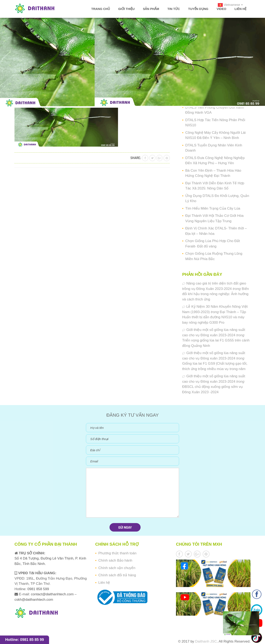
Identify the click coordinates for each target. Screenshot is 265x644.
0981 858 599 (38, 589)
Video (221, 9)
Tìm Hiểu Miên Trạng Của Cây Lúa (213, 208)
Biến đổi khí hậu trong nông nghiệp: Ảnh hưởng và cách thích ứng (216, 294)
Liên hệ (240, 9)
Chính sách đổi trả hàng (117, 575)
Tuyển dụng (198, 9)
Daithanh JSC (206, 641)
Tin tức (173, 9)
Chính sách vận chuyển (117, 568)
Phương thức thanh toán (117, 553)
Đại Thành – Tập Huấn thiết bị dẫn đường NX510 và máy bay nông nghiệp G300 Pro (214, 317)
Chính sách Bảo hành (115, 560)
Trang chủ (101, 9)
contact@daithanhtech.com (53, 594)
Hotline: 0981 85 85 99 (25, 640)
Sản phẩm (151, 9)
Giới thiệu (126, 9)
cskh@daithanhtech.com (34, 600)
